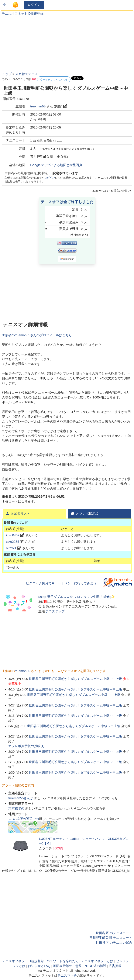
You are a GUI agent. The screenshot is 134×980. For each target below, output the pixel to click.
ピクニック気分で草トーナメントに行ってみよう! (62, 583)
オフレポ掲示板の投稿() (26, 746)
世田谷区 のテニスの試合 (114, 943)
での (17, 809)
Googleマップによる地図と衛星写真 (56, 165)
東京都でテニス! (27, 74)
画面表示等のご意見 (67, 966)
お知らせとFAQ (39, 966)
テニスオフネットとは (97, 961)
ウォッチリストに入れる (54, 79)
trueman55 (38, 106)
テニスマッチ (67, 976)
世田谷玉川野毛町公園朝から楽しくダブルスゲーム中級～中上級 (76, 679)
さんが (21, 798)
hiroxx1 (11, 548)
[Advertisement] (30, 43)
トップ (7, 74)
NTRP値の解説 (95, 966)
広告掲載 (115, 966)
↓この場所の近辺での (24, 819)
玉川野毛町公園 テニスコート (111, 938)
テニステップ (55, 611)
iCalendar (67, 259)
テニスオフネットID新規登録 (23, 14)
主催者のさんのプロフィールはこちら (37, 335)
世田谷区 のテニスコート (114, 933)
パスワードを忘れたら (63, 961)
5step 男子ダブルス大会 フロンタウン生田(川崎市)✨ (77, 597)
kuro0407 (13, 535)
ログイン (34, 5)
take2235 (12, 542)
